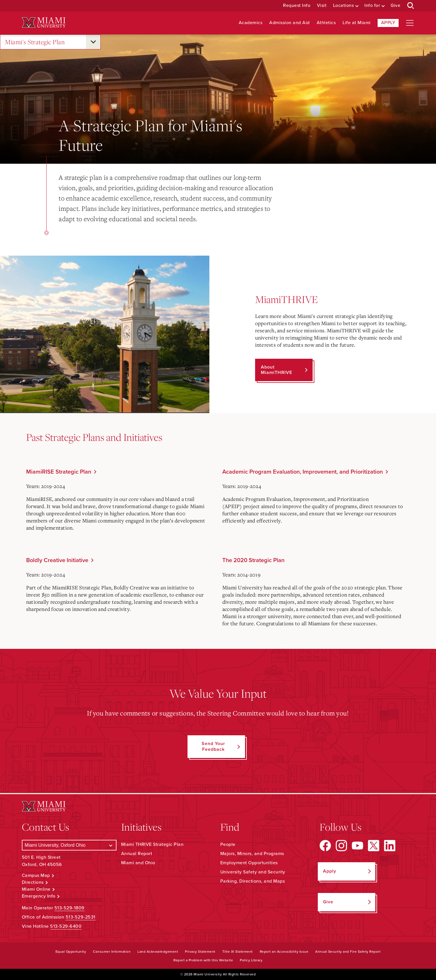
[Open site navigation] (410, 23)
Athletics (326, 23)
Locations (344, 6)
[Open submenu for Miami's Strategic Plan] (93, 42)
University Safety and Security (253, 872)
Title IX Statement (238, 952)
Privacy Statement (200, 952)
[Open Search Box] (411, 6)
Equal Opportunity (71, 952)
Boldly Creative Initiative (57, 560)
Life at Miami (357, 23)
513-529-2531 (81, 917)
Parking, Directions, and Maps (253, 881)
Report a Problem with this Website (203, 960)
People (228, 844)
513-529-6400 (66, 926)
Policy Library (251, 960)
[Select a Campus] (69, 845)
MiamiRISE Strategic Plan (59, 472)
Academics (251, 23)
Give (395, 6)
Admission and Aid (289, 23)
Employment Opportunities (249, 863)
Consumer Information (112, 952)
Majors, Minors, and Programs (252, 854)
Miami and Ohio (138, 863)
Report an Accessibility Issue (284, 952)
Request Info (297, 6)
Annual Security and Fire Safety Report (348, 952)
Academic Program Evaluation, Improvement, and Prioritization (303, 472)
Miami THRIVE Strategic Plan (152, 844)
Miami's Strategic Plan (35, 42)
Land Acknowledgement (158, 952)
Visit (322, 6)
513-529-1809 (69, 908)
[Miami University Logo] (44, 23)
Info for (372, 6)
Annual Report (137, 854)
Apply (388, 23)
